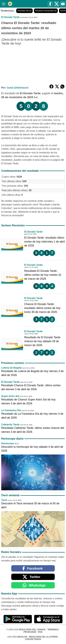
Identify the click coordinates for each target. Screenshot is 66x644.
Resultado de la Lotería (43, 637)
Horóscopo (7, 443)
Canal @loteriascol (17, 88)
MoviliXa (22, 637)
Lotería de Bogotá (11, 368)
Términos (53, 630)
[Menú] (3, 4)
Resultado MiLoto (24, 11)
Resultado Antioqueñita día (46, 11)
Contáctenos (33, 639)
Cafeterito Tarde (10, 425)
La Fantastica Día (11, 410)
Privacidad (30, 632)
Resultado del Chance (32, 630)
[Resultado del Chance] (10, 4)
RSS (40, 632)
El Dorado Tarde (10, 17)
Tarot (4, 500)
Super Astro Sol (10, 396)
